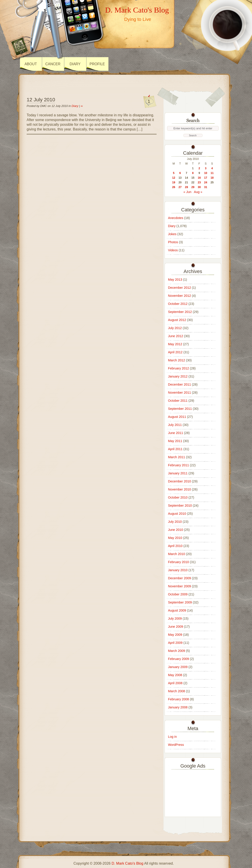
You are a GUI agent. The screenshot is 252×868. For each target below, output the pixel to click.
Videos (173, 250)
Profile (97, 64)
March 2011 (177, 457)
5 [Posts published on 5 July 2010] (174, 173)
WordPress (176, 745)
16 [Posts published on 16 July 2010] (199, 178)
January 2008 (178, 707)
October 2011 (178, 401)
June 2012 (176, 336)
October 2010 (178, 497)
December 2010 (179, 481)
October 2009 (178, 594)
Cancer (53, 64)
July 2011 (175, 425)
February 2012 (179, 368)
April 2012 (175, 352)
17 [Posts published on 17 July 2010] (206, 178)
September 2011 (180, 409)
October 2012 (178, 304)
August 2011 (177, 417)
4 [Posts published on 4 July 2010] (212, 168)
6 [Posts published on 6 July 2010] (180, 173)
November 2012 (179, 296)
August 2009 (177, 610)
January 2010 (178, 570)
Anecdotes (176, 218)
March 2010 (177, 554)
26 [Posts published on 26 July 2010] (174, 187)
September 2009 (180, 602)
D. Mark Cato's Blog (137, 10)
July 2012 (175, 328)
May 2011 (175, 441)
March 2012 (177, 360)
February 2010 (179, 562)
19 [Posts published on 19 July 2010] (174, 182)
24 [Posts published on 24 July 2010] (206, 182)
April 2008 (175, 683)
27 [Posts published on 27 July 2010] (180, 187)
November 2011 (179, 393)
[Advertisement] (193, 792)
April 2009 (175, 643)
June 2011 (176, 433)
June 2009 (176, 627)
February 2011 (179, 465)
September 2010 (180, 506)
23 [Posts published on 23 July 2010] (199, 182)
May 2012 (175, 344)
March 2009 (177, 651)
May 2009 (175, 635)
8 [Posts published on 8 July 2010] (193, 173)
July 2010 (175, 522)
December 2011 (179, 384)
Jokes (172, 234)
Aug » (198, 192)
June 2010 (176, 530)
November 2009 (179, 586)
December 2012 (179, 288)
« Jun (187, 192)
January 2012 (178, 376)
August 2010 (177, 514)
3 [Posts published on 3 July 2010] (206, 168)
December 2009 (179, 578)
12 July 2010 (41, 100)
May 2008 (175, 675)
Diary (75, 64)
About (31, 64)
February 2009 (179, 659)
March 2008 (177, 691)
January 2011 (178, 473)
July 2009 (175, 618)
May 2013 (175, 280)
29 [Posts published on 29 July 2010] (193, 187)
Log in (172, 737)
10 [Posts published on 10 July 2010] (206, 173)
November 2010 (179, 489)
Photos (173, 242)
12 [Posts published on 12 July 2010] (174, 178)
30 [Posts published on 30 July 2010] (199, 187)
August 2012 (177, 320)
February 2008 (179, 699)
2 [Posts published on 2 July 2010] (199, 168)
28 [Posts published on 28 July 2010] (187, 187)
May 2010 (175, 538)
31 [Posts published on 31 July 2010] (206, 187)
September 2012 (180, 312)
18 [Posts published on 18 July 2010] (212, 178)
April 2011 (175, 449)
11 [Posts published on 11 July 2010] (212, 173)
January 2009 (178, 667)
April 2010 (175, 546)
